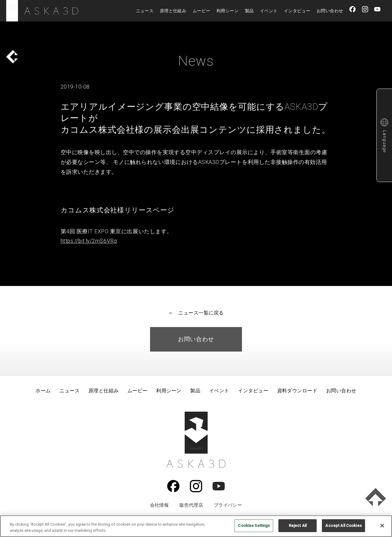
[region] (196, 526)
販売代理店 (191, 505)
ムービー (202, 11)
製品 (249, 11)
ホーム (43, 391)
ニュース (145, 11)
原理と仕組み (173, 11)
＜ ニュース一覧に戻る (196, 313)
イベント (269, 11)
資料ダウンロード (297, 391)
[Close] (382, 526)
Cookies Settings (254, 526)
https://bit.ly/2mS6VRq (89, 241)
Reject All (298, 526)
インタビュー (297, 11)
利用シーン (228, 11)
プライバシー (228, 505)
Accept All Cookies (343, 526)
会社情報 (160, 505)
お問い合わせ (330, 11)
